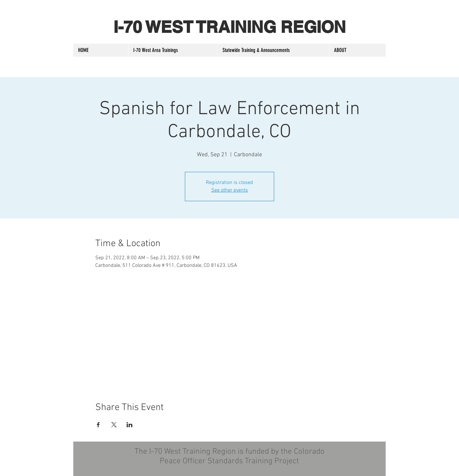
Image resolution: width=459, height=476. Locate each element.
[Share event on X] (114, 425)
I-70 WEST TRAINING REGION (230, 27)
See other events (230, 190)
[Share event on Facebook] (98, 425)
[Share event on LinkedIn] (130, 425)
